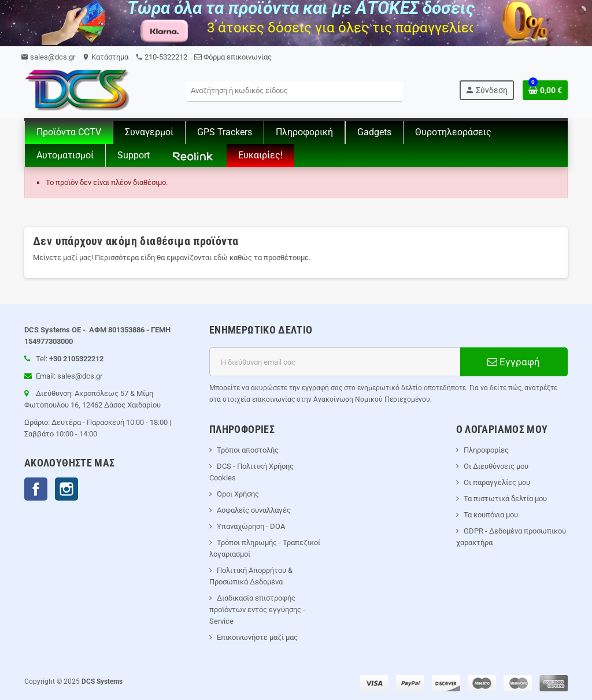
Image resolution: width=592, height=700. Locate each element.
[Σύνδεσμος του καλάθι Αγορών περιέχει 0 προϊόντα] (545, 90)
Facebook (36, 489)
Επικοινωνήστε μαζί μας (257, 637)
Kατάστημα (105, 57)
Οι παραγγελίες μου (497, 482)
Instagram (66, 489)
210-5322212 (161, 57)
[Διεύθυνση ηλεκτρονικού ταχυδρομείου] (335, 362)
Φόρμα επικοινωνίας (233, 57)
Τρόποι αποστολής (248, 450)
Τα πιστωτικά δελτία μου (505, 499)
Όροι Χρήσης (238, 494)
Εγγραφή (514, 362)
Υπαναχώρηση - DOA (251, 526)
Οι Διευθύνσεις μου (496, 466)
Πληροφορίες (486, 450)
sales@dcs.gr (48, 57)
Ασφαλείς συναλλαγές (254, 510)
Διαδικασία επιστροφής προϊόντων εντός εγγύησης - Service (257, 610)
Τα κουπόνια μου (491, 515)
